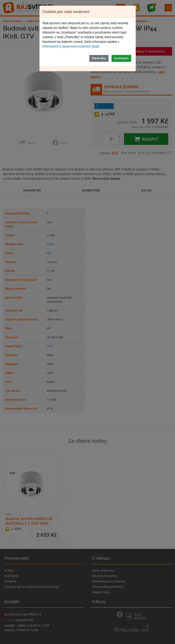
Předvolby (99, 58)
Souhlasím (121, 58)
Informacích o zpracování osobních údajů (71, 46)
